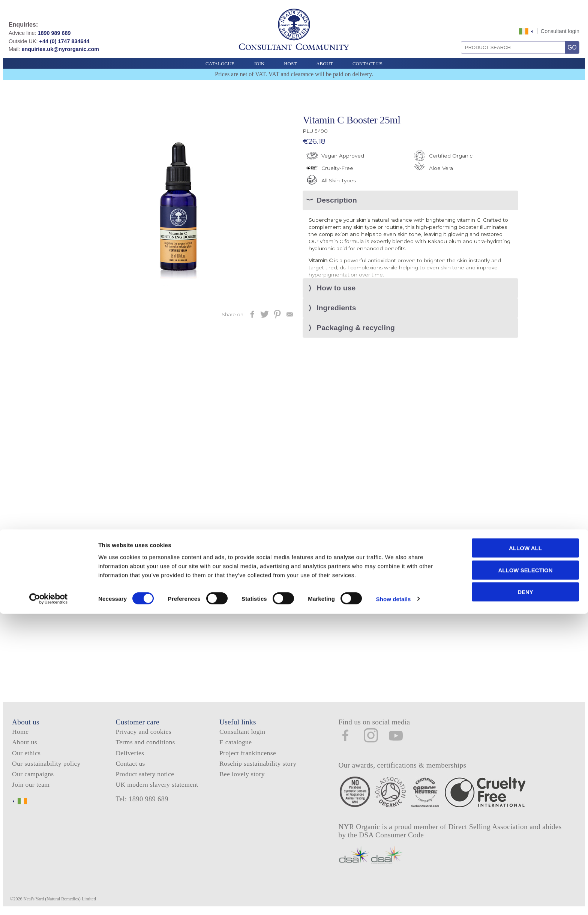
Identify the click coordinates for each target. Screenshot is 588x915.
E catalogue (235, 744)
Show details (394, 900)
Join (259, 64)
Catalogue (220, 64)
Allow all (525, 849)
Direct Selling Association (489, 828)
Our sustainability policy (46, 765)
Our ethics (26, 754)
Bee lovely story (242, 775)
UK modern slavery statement (157, 786)
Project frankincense (248, 754)
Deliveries (130, 754)
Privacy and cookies (143, 733)
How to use (336, 289)
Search (458, 38)
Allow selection (526, 871)
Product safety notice (145, 775)
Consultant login (560, 31)
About (325, 64)
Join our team (31, 786)
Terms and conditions (145, 744)
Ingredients (336, 309)
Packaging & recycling (356, 329)
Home (20, 733)
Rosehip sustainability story (258, 765)
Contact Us (367, 64)
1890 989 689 (54, 33)
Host (290, 64)
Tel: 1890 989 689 (142, 801)
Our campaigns (33, 775)
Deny (525, 893)
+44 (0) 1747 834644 (64, 41)
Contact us (130, 765)
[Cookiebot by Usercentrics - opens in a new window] (49, 900)
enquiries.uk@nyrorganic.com (60, 49)
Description (337, 201)
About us (25, 744)
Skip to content (514, 23)
